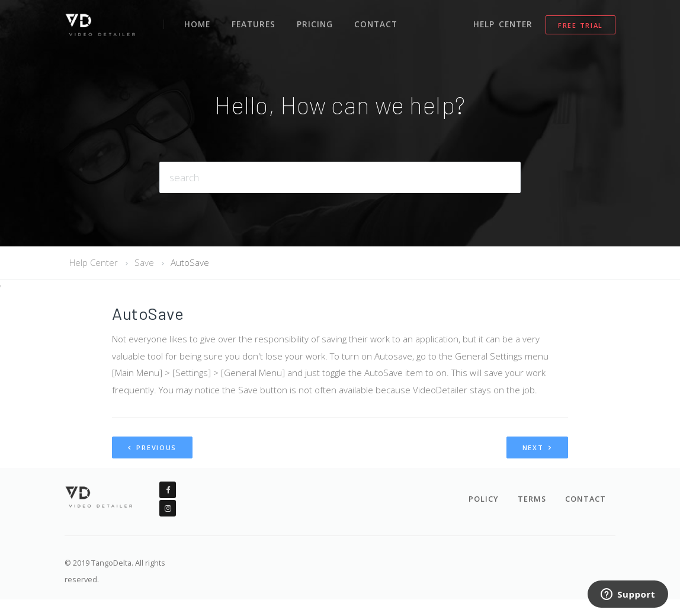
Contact (373, 23)
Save (144, 262)
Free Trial (580, 23)
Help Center (504, 23)
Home (197, 23)
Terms (532, 499)
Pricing (313, 23)
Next (537, 447)
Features (253, 23)
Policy (484, 499)
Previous (152, 447)
